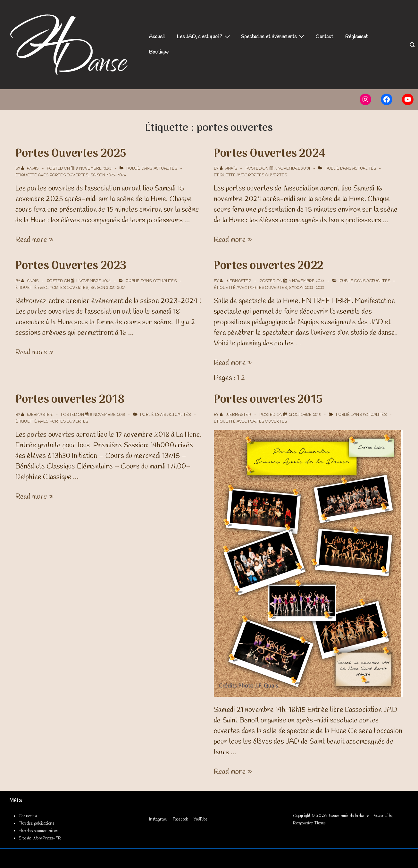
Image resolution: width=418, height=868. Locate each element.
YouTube (200, 819)
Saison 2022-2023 (306, 288)
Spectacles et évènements (274, 37)
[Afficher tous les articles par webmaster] (236, 281)
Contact (324, 37)
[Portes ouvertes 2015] (305, 415)
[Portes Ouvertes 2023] (93, 281)
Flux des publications (36, 824)
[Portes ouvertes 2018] (108, 415)
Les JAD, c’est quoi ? (204, 37)
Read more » (34, 240)
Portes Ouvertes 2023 (71, 266)
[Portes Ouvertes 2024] (293, 169)
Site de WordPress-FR (40, 838)
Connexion (28, 816)
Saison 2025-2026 (108, 175)
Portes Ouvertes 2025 (71, 154)
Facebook (180, 819)
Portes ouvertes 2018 (70, 400)
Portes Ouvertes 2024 (270, 154)
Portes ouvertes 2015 (268, 400)
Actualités (165, 169)
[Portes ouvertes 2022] (307, 281)
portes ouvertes (69, 175)
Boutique (159, 52)
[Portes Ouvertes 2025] (94, 169)
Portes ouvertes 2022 (268, 266)
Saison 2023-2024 (108, 288)
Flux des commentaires (38, 831)
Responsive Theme (309, 823)
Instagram (158, 819)
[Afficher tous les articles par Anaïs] (30, 169)
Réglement (357, 37)
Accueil (157, 37)
